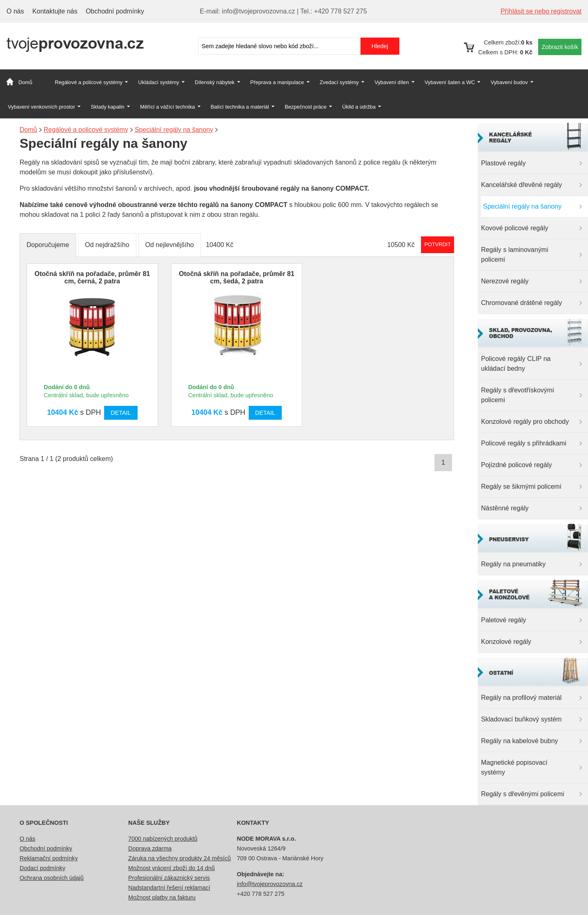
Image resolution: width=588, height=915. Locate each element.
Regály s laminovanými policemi (515, 255)
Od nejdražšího (107, 245)
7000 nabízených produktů (163, 839)
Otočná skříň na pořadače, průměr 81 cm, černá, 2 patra (92, 277)
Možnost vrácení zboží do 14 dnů (171, 868)
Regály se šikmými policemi (521, 486)
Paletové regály (503, 620)
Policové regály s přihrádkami (524, 443)
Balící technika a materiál (240, 107)
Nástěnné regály (505, 508)
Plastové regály (503, 163)
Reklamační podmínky (49, 858)
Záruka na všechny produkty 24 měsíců (179, 858)
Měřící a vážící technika (167, 107)
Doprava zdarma (150, 848)
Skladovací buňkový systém (521, 719)
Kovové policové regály (515, 228)
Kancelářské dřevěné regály (521, 185)
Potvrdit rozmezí (438, 244)
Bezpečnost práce (305, 107)
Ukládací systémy (158, 82)
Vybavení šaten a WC (450, 82)
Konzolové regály (506, 642)
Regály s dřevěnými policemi (523, 794)
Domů (25, 82)
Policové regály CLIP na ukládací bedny (516, 364)
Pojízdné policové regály (516, 465)
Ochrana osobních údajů (52, 878)
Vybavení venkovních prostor (41, 107)
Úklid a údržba (359, 107)
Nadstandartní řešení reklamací (169, 888)
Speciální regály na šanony (522, 206)
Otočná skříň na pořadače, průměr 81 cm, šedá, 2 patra (237, 277)
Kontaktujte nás (55, 11)
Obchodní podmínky (115, 11)
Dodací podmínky (42, 868)
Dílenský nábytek (215, 82)
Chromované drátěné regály (521, 303)
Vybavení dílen (392, 82)
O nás (15, 11)
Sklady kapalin (108, 107)
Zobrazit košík (560, 47)
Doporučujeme (48, 245)
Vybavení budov (509, 82)
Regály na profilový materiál (521, 698)
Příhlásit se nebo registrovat (541, 11)
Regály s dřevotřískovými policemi (518, 395)
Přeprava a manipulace (277, 82)
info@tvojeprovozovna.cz (270, 884)
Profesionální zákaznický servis (169, 878)
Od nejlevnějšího (170, 245)
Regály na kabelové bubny (520, 741)
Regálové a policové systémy (89, 82)
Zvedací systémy (339, 82)
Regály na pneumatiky (513, 564)
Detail (121, 413)
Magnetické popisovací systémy (514, 767)
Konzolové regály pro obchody (525, 422)
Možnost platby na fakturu (162, 897)
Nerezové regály (505, 281)
